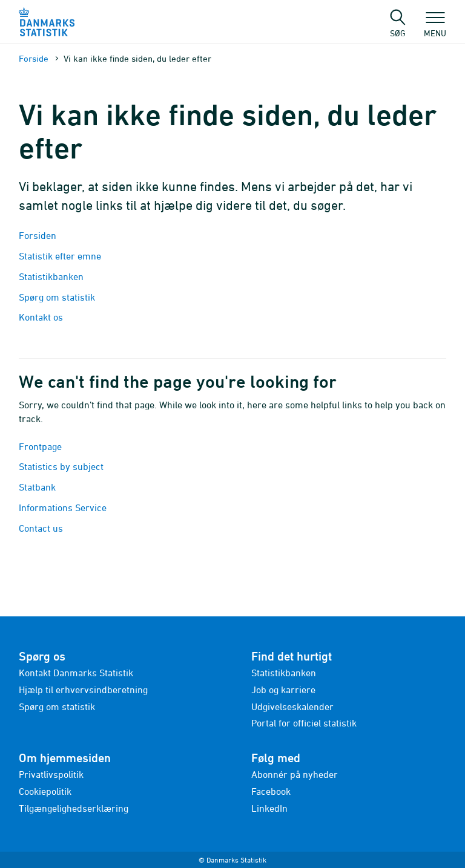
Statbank (37, 487)
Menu (435, 27)
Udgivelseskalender (292, 706)
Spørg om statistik (57, 297)
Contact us (41, 528)
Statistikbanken (52, 276)
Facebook (271, 791)
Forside (34, 58)
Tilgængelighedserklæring (74, 808)
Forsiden (38, 235)
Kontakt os (41, 317)
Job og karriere (283, 690)
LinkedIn (269, 808)
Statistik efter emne (60, 256)
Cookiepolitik (45, 791)
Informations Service (63, 507)
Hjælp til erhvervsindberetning (83, 690)
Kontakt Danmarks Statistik (76, 673)
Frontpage (40, 446)
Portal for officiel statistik (304, 723)
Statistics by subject (61, 466)
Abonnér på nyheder (295, 774)
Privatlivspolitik (51, 774)
